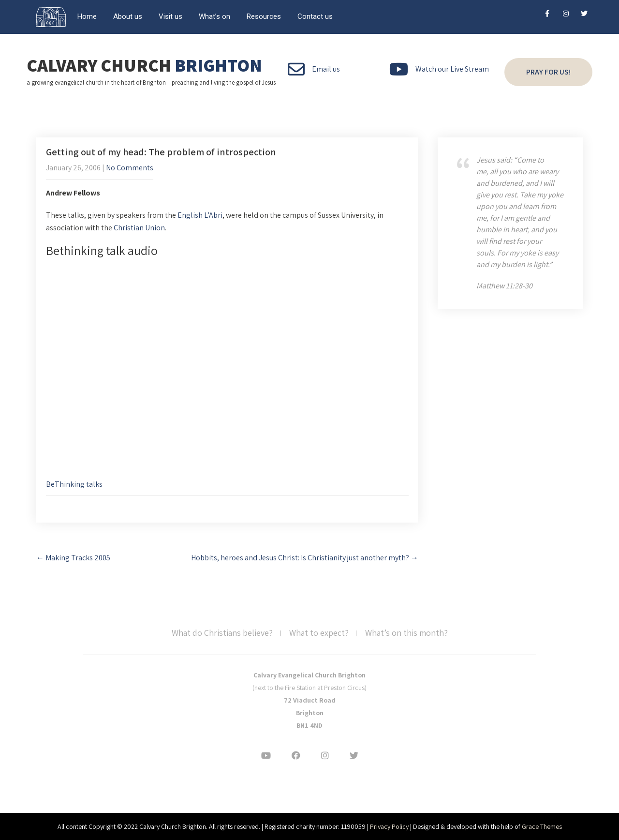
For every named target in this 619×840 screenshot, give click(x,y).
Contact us (315, 16)
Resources (264, 16)
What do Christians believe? (222, 633)
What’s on (214, 16)
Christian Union (139, 228)
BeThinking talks (74, 484)
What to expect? (319, 633)
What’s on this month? (406, 633)
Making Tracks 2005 (73, 558)
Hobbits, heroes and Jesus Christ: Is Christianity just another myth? (305, 558)
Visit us (170, 16)
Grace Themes (542, 826)
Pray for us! (548, 72)
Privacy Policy (389, 826)
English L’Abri (200, 215)
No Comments (130, 168)
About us (128, 16)
